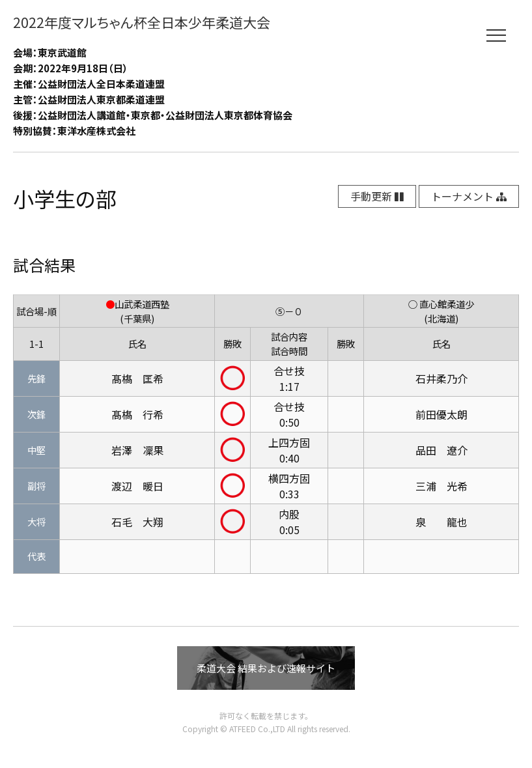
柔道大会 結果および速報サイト (266, 668)
